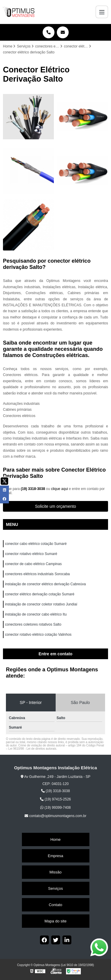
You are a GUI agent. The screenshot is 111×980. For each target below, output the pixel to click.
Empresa (55, 856)
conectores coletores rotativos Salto (33, 624)
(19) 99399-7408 (55, 808)
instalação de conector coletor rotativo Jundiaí (41, 604)
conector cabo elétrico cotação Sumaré (36, 544)
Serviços (56, 888)
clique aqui (59, 489)
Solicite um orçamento (55, 506)
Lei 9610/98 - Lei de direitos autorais (32, 749)
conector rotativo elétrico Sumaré (31, 554)
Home (55, 839)
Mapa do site (55, 921)
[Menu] (102, 12)
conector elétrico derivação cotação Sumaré (40, 594)
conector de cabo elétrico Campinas (33, 564)
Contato (56, 905)
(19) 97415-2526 (55, 799)
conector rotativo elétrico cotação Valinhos (39, 635)
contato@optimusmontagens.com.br (55, 816)
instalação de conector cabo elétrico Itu (36, 614)
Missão (55, 872)
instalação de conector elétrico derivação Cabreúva (45, 584)
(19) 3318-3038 (33, 489)
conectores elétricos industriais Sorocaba (37, 574)
